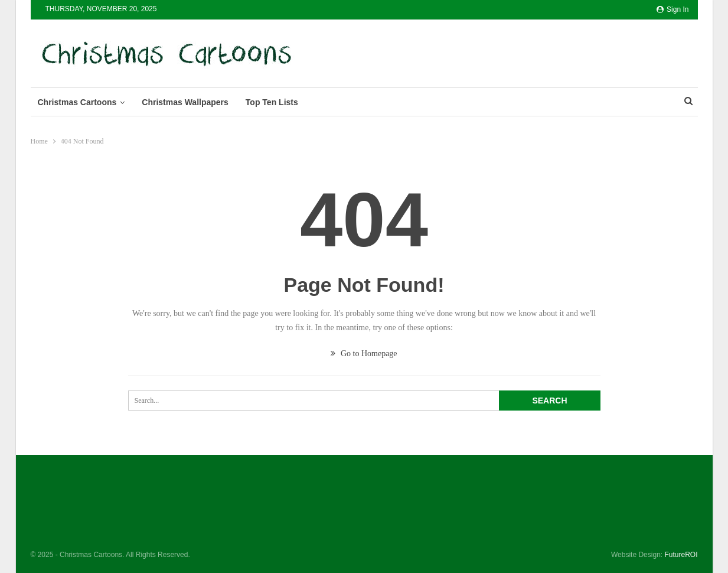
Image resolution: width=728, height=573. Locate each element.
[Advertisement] (511, 51)
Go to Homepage (364, 354)
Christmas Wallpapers (185, 102)
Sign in (673, 9)
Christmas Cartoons (77, 102)
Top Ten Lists (272, 102)
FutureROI (681, 555)
